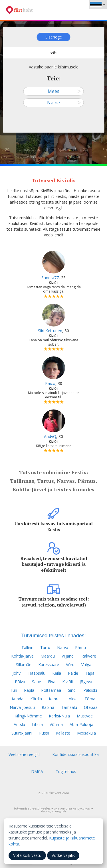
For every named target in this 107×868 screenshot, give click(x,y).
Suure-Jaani (22, 733)
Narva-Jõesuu (22, 707)
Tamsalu (69, 707)
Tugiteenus (66, 771)
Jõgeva (86, 682)
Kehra (54, 699)
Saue (37, 682)
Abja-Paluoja (81, 724)
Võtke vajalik (63, 855)
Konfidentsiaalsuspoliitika (75, 754)
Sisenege (54, 37)
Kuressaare (49, 665)
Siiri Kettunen (50, 331)
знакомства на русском (72, 808)
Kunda (18, 699)
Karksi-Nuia (59, 716)
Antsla (19, 724)
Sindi (72, 690)
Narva (63, 647)
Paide (73, 673)
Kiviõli (67, 682)
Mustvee (85, 716)
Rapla (29, 690)
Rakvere (89, 656)
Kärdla (36, 699)
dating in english (53, 811)
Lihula (37, 724)
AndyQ (50, 436)
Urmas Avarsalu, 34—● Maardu (35, 153)
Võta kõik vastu (27, 855)
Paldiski (90, 690)
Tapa (90, 673)
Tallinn (27, 647)
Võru (70, 665)
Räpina (48, 707)
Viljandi (68, 656)
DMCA (37, 771)
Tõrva (90, 699)
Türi (14, 690)
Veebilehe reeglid (24, 754)
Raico (50, 383)
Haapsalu (37, 673)
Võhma (56, 724)
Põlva (20, 682)
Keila (57, 673)
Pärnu (80, 647)
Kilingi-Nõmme (28, 716)
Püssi (44, 733)
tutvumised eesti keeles (32, 808)
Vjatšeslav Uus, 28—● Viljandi (73, 153)
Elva (52, 682)
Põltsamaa (51, 690)
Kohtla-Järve (22, 656)
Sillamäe (24, 665)
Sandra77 (50, 278)
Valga (86, 665)
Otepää (91, 707)
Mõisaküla (86, 733)
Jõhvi (17, 673)
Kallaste (63, 733)
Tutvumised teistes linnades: (53, 636)
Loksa (72, 699)
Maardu (48, 656)
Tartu (45, 647)
